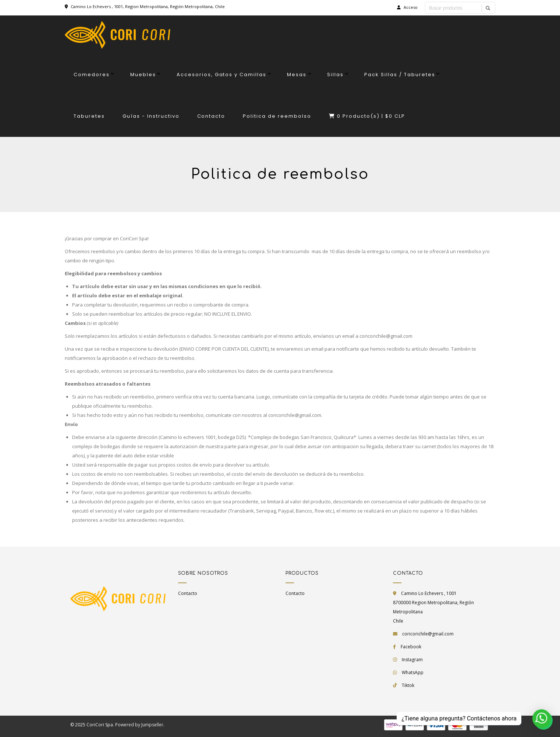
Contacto (211, 116)
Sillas (335, 75)
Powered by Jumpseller (139, 725)
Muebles (143, 75)
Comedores (92, 75)
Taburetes (89, 116)
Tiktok (408, 685)
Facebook (411, 647)
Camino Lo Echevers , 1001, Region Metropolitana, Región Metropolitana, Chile (148, 6)
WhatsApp (413, 672)
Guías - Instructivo (151, 116)
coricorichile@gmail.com (428, 634)
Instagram (412, 660)
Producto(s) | (367, 116)
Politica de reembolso (277, 116)
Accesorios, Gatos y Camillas (222, 75)
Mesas (297, 75)
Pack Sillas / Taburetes (400, 75)
